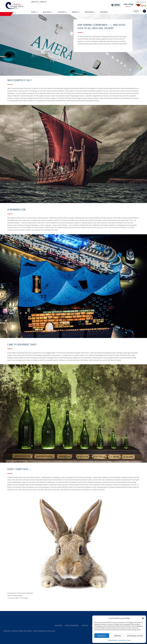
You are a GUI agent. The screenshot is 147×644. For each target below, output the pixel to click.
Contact (85, 625)
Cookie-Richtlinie (113, 640)
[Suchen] (144, 11)
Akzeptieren (102, 636)
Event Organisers (72, 625)
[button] (143, 618)
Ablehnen (118, 636)
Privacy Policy (122, 640)
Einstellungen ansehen (135, 636)
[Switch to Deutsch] (35, 2)
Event (34, 12)
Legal (129, 640)
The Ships (61, 12)
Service (75, 12)
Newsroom (89, 12)
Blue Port (47, 12)
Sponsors (59, 625)
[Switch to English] (43, 2)
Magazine (104, 12)
